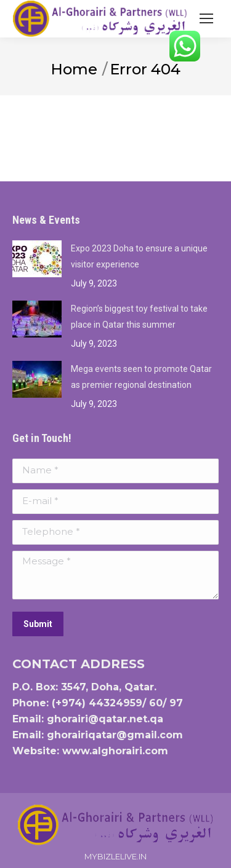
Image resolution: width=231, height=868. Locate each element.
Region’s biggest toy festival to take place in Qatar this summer (139, 317)
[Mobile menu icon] (206, 18)
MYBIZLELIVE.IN (115, 856)
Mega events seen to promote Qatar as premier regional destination (141, 377)
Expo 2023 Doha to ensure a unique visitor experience (139, 256)
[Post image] (37, 259)
